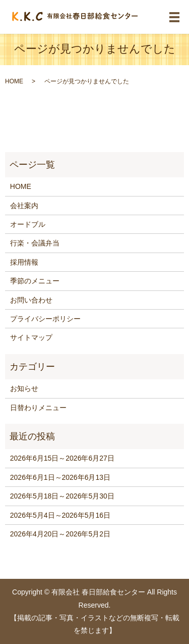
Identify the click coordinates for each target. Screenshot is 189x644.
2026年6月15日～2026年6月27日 (62, 458)
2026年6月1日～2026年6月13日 (60, 477)
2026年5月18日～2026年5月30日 (62, 496)
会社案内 (24, 206)
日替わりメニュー (38, 408)
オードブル (28, 224)
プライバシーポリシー (45, 319)
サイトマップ (31, 337)
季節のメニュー (35, 281)
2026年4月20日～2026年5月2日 (60, 534)
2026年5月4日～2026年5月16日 (60, 515)
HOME (14, 81)
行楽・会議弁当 (35, 243)
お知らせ (24, 388)
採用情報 (24, 262)
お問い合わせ (31, 300)
